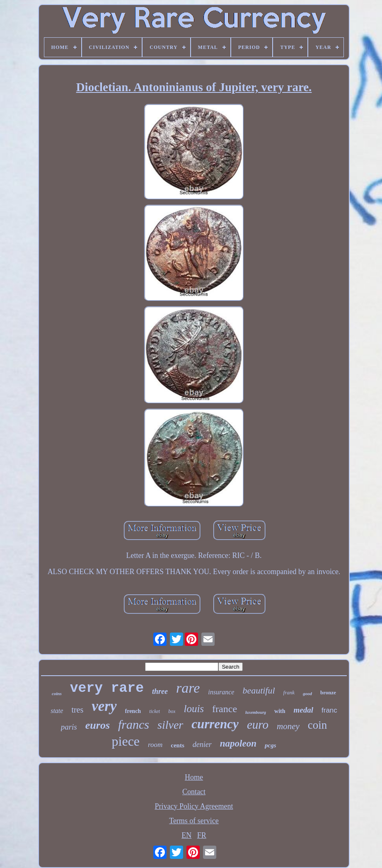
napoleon (238, 743)
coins (57, 693)
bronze (328, 692)
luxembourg (256, 712)
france (225, 709)
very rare (107, 688)
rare (188, 688)
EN (186, 835)
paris (69, 727)
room (155, 745)
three (160, 691)
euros (98, 725)
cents (178, 745)
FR (202, 835)
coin (318, 725)
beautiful (259, 690)
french (133, 711)
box (172, 711)
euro (258, 725)
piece (126, 741)
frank (289, 692)
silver (170, 725)
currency (215, 724)
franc (329, 710)
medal (304, 710)
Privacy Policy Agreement (194, 806)
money (288, 726)
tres (77, 710)
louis (194, 709)
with (280, 711)
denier (202, 744)
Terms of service (194, 821)
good (307, 693)
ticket (155, 711)
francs (134, 724)
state (57, 711)
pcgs (271, 745)
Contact (194, 792)
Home (194, 777)
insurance (221, 692)
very (104, 706)
